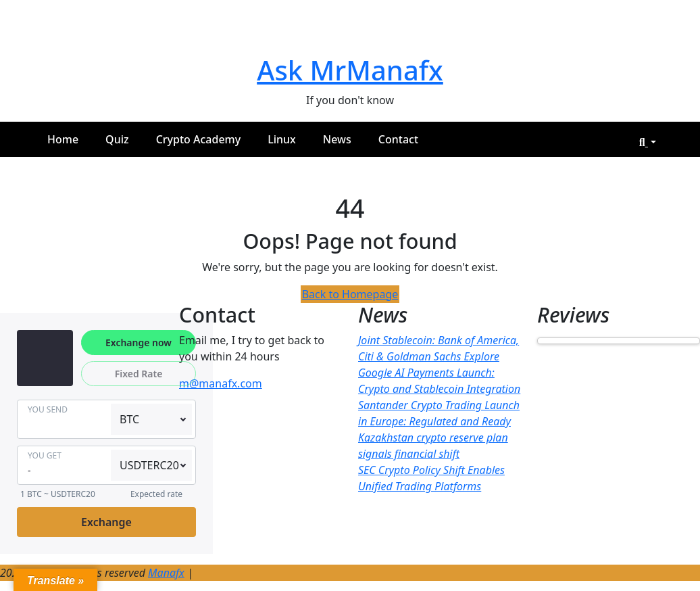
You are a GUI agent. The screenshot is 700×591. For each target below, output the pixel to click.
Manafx (166, 573)
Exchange (106, 522)
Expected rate (156, 494)
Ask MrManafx (350, 70)
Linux (282, 139)
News (337, 139)
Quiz (117, 139)
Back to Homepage (350, 294)
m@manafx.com (221, 383)
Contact (398, 139)
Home (63, 139)
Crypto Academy (199, 139)
